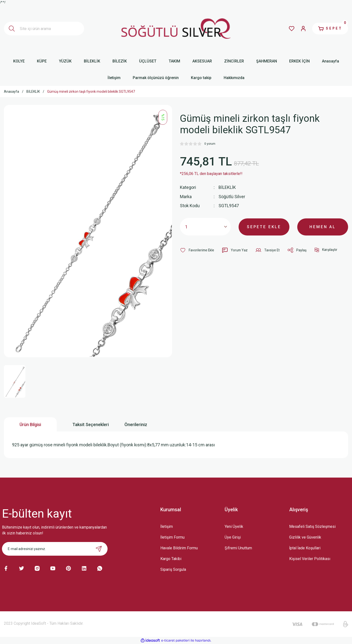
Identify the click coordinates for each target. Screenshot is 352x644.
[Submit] (99, 549)
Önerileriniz (136, 424)
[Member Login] (302, 29)
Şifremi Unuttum (238, 548)
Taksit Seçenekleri (91, 424)
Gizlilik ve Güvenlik (305, 537)
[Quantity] (205, 226)
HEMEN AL (323, 226)
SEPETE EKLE (264, 226)
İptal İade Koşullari (305, 548)
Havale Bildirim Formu (179, 548)
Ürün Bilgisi (30, 424)
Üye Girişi (233, 537)
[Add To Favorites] (197, 250)
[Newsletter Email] (55, 549)
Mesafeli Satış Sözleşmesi (312, 526)
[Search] (44, 29)
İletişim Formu (172, 537)
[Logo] (176, 29)
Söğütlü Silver (232, 196)
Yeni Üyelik (234, 526)
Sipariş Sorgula (173, 569)
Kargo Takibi (171, 559)
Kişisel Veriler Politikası (310, 559)
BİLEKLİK (227, 187)
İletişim (167, 526)
